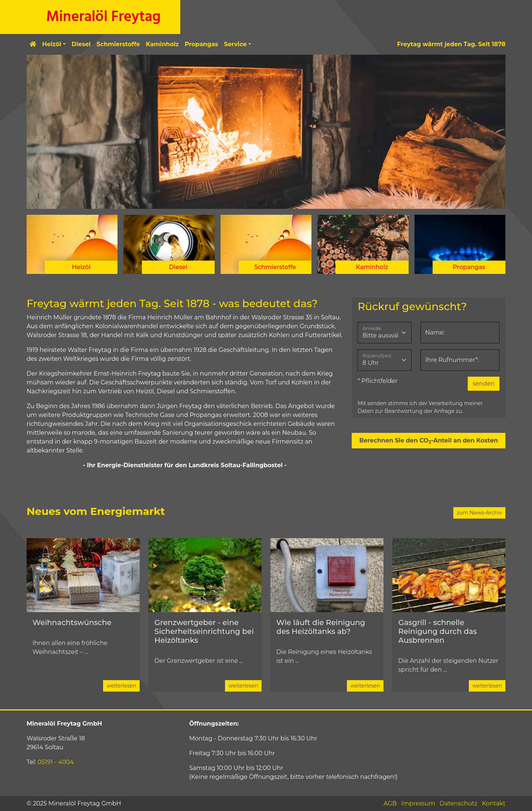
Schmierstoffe (118, 44)
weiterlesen (121, 686)
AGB (390, 803)
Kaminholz (162, 44)
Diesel (81, 44)
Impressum (418, 803)
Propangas (201, 44)
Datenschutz (458, 803)
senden (484, 384)
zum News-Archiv (479, 513)
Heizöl (52, 44)
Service (235, 44)
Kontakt (494, 803)
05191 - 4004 (56, 762)
